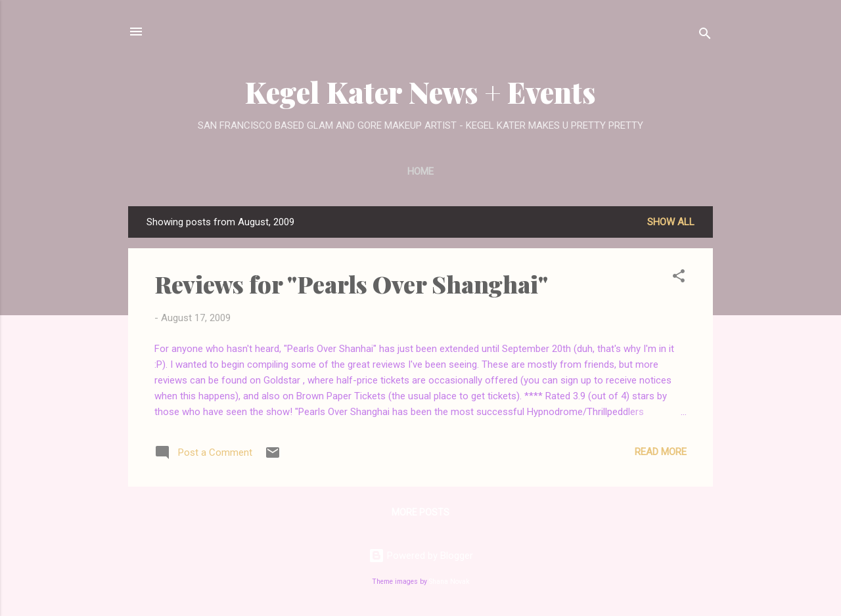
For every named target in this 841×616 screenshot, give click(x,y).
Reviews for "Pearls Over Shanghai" (351, 284)
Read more (661, 452)
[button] (679, 278)
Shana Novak (449, 582)
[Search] (705, 36)
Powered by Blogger (421, 556)
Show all (671, 222)
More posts (420, 512)
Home (420, 171)
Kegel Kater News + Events (420, 92)
